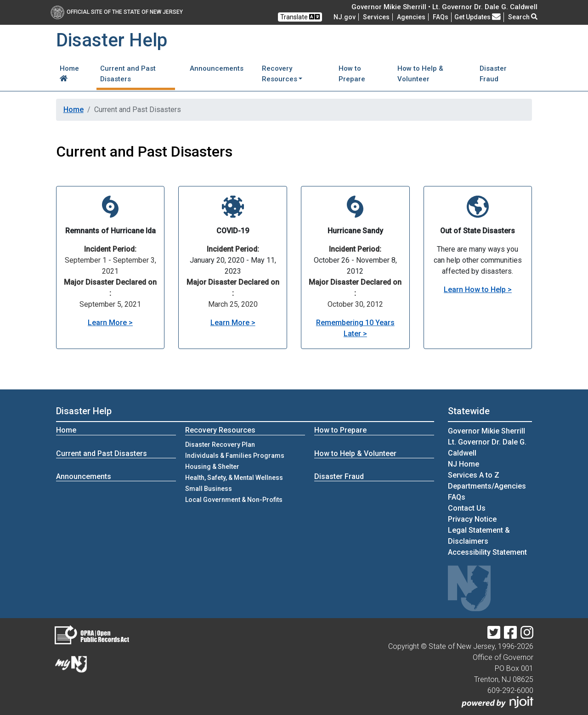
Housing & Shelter (212, 467)
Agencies (411, 17)
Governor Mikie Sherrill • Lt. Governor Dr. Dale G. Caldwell (444, 7)
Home (69, 73)
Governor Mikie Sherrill (486, 431)
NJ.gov (345, 17)
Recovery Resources (220, 430)
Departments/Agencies (487, 486)
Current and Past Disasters (128, 74)
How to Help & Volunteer (420, 74)
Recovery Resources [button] (280, 74)
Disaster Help (84, 411)
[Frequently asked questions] (441, 17)
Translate (300, 17)
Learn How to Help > (478, 290)
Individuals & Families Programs (235, 456)
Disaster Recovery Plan (220, 445)
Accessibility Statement (487, 552)
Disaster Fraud (493, 74)
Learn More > (110, 323)
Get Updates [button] (478, 17)
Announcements (217, 68)
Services (376, 17)
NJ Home (464, 464)
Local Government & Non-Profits (234, 500)
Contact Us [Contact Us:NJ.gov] (467, 508)
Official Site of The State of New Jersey (117, 12)
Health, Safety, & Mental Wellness (234, 478)
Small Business (209, 489)
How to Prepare (352, 74)
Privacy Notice (472, 519)
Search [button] (523, 17)
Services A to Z (474, 475)
